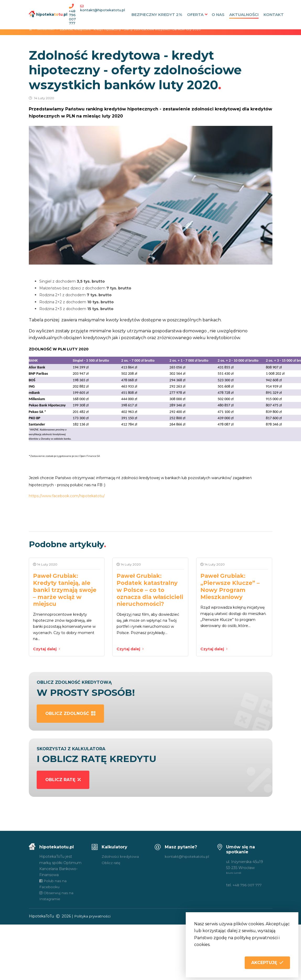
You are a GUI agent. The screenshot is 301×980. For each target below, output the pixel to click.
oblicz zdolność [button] (70, 715)
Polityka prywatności (93, 917)
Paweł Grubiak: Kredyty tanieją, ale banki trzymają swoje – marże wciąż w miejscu (66, 590)
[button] (267, 963)
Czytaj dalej (47, 650)
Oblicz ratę (111, 864)
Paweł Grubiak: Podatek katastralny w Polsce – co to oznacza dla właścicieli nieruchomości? (149, 593)
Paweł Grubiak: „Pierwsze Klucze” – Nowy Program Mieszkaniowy (231, 586)
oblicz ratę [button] (63, 781)
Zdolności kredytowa (121, 858)
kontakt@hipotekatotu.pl (103, 10)
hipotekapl (45, 14)
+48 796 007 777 (73, 17)
